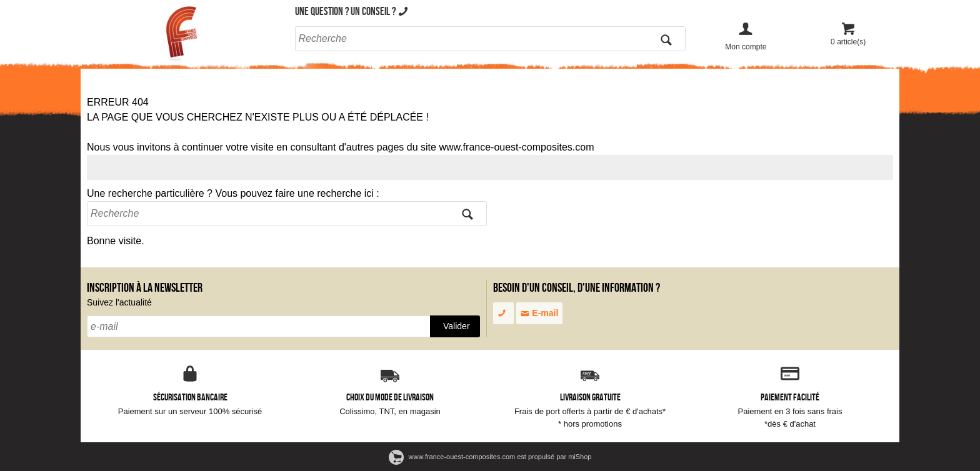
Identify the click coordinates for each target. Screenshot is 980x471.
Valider (457, 326)
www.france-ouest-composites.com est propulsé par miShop (490, 457)
